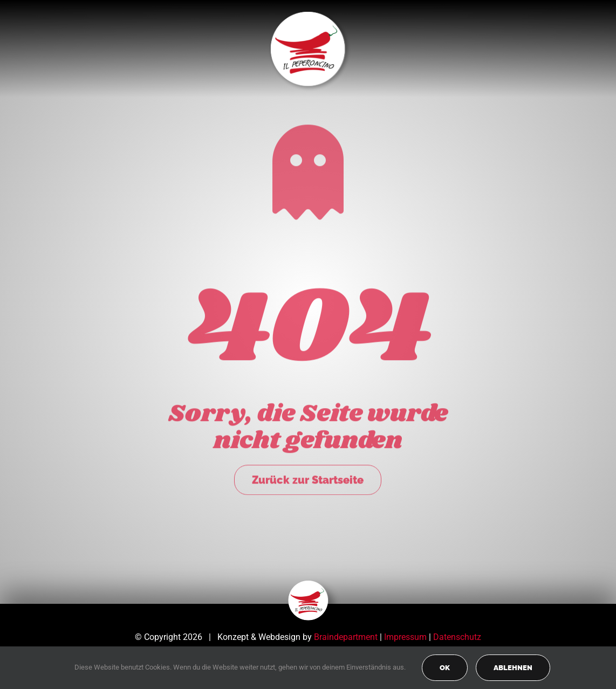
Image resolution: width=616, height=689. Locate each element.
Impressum (405, 637)
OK (445, 668)
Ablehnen (513, 668)
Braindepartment (346, 637)
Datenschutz (457, 637)
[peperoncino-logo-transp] (308, 584)
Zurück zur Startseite (308, 478)
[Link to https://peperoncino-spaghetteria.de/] (308, 170)
